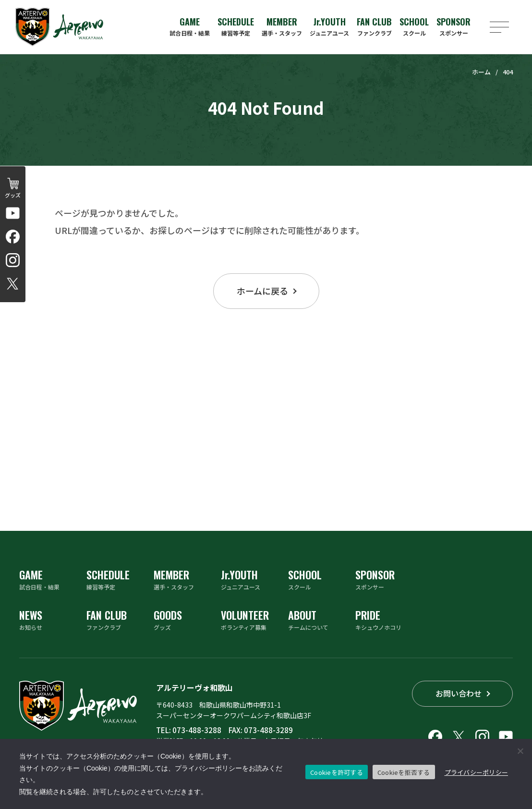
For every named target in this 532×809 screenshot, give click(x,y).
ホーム (481, 72)
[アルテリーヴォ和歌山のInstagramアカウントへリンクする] (13, 260)
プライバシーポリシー (477, 772)
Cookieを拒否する (404, 772)
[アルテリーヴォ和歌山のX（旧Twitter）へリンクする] (13, 284)
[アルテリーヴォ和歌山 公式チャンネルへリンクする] (13, 213)
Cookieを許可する (337, 772)
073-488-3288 (197, 730)
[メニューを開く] (499, 27)
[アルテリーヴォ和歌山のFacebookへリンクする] (13, 237)
